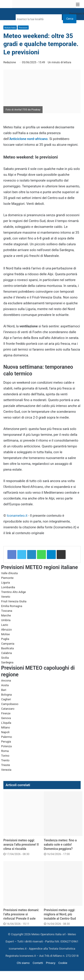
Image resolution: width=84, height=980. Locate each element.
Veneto (6, 597)
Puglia (5, 639)
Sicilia (5, 658)
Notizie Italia (10, 28)
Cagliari (6, 699)
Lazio (5, 625)
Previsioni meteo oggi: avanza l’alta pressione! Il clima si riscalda (21, 845)
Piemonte (7, 578)
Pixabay (36, 110)
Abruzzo (6, 630)
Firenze (6, 713)
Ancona (6, 680)
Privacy (51, 963)
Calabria (6, 653)
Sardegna (7, 662)
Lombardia (8, 587)
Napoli (5, 732)
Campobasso (10, 704)
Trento (5, 760)
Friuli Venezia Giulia (14, 601)
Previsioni (23, 28)
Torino (5, 756)
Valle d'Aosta (9, 573)
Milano (5, 727)
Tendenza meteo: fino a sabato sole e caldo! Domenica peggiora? (60, 845)
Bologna (6, 695)
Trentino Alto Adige (13, 592)
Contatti (38, 963)
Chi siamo (23, 963)
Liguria (5, 583)
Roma (5, 751)
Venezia (6, 770)
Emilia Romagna (12, 606)
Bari (4, 690)
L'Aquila (6, 723)
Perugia (6, 742)
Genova (6, 718)
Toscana (7, 611)
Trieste (6, 765)
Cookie (63, 963)
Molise (5, 634)
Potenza (6, 746)
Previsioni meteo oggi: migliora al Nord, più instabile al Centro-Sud (60, 914)
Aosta (5, 685)
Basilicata (8, 648)
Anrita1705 (21, 110)
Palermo (6, 737)
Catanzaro (8, 709)
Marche (6, 615)
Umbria (6, 620)
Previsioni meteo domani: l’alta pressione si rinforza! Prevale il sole (21, 914)
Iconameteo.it (17, 516)
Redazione (10, 62)
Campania (8, 644)
